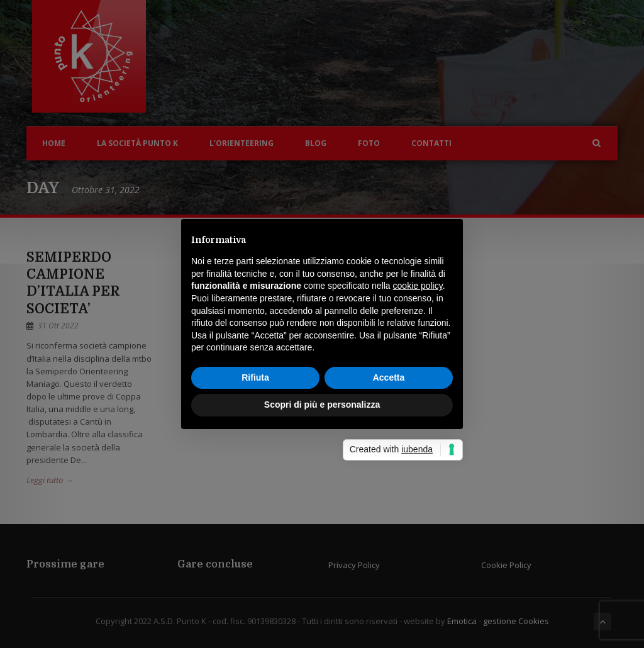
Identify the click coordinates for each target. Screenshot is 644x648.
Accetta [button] (389, 377)
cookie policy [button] (418, 286)
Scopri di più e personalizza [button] (322, 405)
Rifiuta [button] (255, 377)
